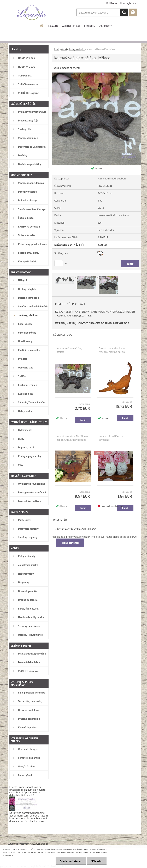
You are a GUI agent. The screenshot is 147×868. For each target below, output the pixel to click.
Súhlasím (97, 861)
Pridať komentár (70, 543)
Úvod (57, 49)
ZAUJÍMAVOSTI (107, 26)
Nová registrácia (128, 3)
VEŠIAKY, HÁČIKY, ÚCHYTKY (72, 323)
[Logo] (31, 13)
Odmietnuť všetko (70, 861)
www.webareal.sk (39, 844)
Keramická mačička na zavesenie (111, 438)
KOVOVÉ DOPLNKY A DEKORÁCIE (110, 323)
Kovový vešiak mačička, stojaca (69, 350)
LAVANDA (53, 26)
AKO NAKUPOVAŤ (71, 26)
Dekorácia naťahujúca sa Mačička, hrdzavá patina (112, 350)
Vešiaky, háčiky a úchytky (73, 49)
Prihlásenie (112, 3)
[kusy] (59, 263)
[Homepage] (42, 26)
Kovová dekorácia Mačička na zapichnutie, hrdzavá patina (72, 438)
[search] (124, 12)
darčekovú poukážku (34, 813)
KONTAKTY (90, 26)
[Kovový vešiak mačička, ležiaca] (97, 74)
